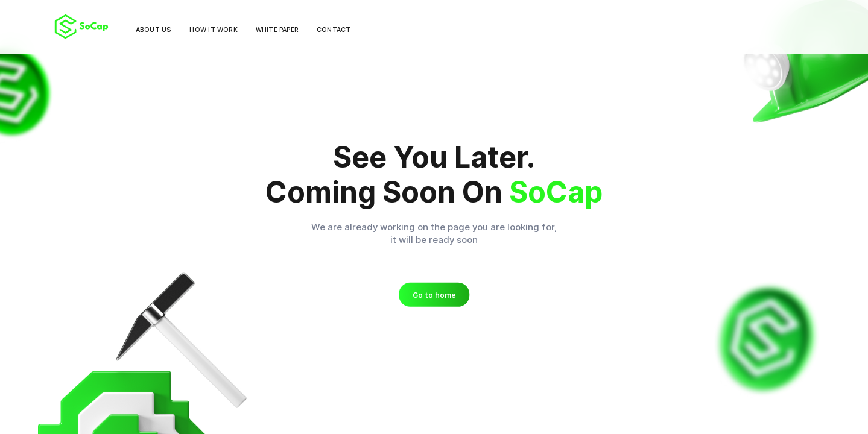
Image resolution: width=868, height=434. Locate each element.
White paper (277, 30)
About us (154, 30)
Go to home (434, 295)
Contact (334, 30)
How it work (213, 30)
